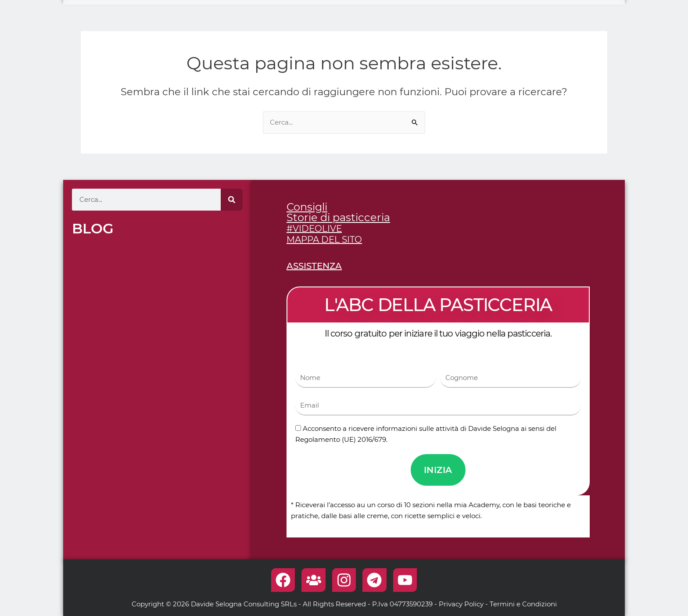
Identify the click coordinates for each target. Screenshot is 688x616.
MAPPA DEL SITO (324, 240)
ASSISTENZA (314, 266)
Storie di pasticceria (338, 217)
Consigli (307, 207)
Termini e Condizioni (523, 604)
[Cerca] (232, 200)
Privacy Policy (461, 604)
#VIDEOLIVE (314, 229)
